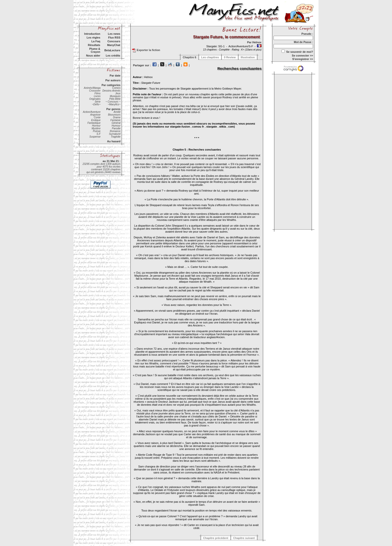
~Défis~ (96, 104)
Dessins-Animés (111, 91)
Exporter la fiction (146, 50)
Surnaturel (115, 134)
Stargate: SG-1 (216, 46)
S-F (98, 134)
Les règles (93, 38)
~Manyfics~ (114, 104)
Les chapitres (210, 57)
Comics (116, 88)
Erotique (96, 120)
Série (98, 102)
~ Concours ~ (113, 102)
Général (116, 123)
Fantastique (94, 123)
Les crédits (113, 56)
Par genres (113, 109)
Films (97, 93)
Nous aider (93, 56)
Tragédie (116, 137)
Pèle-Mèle (115, 99)
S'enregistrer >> (303, 59)
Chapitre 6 (189, 57)
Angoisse (95, 115)
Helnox (257, 42)
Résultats (94, 45)
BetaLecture (112, 50)
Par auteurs (113, 80)
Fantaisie (115, 120)
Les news (114, 34)
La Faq (96, 41)
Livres (97, 96)
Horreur (96, 126)
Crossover (95, 91)
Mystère (96, 128)
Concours (114, 41)
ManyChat (114, 45)
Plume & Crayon (95, 50)
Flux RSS (114, 38)
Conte (97, 117)
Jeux (118, 93)
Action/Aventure (92, 112)
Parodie (116, 128)
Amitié (117, 112)
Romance (115, 131)
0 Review (230, 57)
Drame (117, 117)
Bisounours (114, 115)
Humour (116, 126)
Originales (95, 99)
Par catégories (111, 85)
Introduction (92, 34)
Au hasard (114, 141)
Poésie (97, 131)
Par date (115, 76)
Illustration (248, 57)
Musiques (115, 96)
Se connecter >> (302, 56)
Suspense (95, 137)
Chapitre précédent (216, 538)
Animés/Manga (92, 88)
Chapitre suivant (244, 538)
